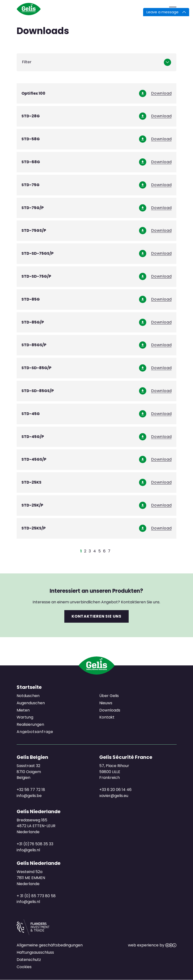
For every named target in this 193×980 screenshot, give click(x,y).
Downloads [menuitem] (110, 710)
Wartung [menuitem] (25, 717)
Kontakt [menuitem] (107, 717)
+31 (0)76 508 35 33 (35, 844)
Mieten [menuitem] (23, 710)
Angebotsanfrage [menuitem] (35, 732)
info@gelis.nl (28, 850)
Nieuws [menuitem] (106, 703)
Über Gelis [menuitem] (109, 696)
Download (161, 94)
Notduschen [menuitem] (28, 696)
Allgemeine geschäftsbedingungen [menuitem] (50, 945)
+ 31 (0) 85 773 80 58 (36, 896)
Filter (27, 62)
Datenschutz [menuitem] (29, 960)
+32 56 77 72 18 (31, 790)
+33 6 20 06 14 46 (115, 790)
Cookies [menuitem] (24, 967)
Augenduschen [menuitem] (31, 703)
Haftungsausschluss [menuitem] (35, 952)
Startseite (29, 687)
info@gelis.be (29, 795)
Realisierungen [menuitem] (30, 724)
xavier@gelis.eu (113, 795)
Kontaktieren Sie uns (96, 616)
